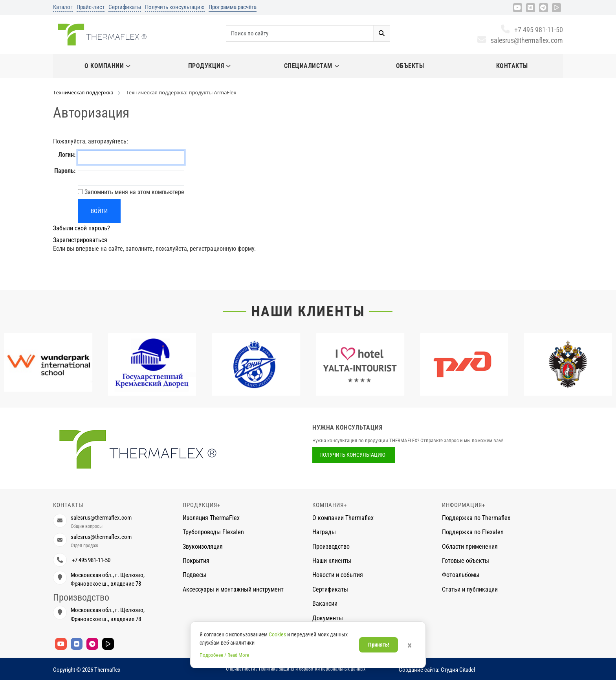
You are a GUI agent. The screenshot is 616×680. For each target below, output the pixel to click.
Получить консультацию (175, 7)
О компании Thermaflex (343, 518)
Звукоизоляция (203, 547)
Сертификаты (125, 7)
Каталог (63, 7)
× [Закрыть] (410, 645)
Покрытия (196, 561)
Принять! (379, 645)
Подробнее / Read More (224, 655)
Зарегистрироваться (80, 240)
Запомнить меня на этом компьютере (134, 192)
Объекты (410, 66)
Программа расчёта (233, 7)
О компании (108, 66)
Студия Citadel (458, 670)
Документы (328, 618)
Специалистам (312, 66)
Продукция (210, 66)
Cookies (277, 634)
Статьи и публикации (470, 589)
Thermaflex (107, 670)
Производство (331, 547)
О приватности (240, 669)
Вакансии (325, 604)
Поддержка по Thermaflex (476, 518)
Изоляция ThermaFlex (211, 518)
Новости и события (338, 575)
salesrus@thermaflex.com (520, 40)
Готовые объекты (466, 561)
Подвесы (194, 575)
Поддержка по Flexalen (473, 532)
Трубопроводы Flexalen (213, 532)
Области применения (470, 547)
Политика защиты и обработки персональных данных (312, 669)
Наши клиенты (308, 311)
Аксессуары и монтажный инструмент (233, 589)
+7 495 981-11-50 (532, 30)
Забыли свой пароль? (82, 228)
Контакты (512, 66)
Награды (324, 532)
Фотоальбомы (461, 575)
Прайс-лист (91, 7)
